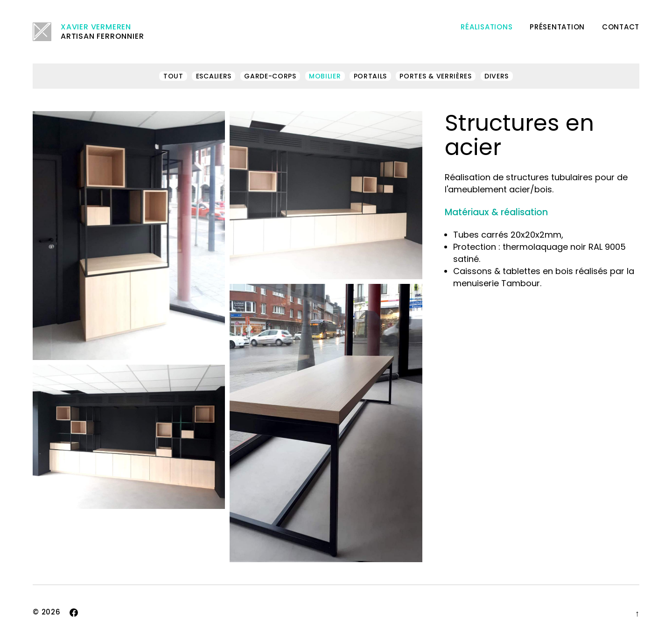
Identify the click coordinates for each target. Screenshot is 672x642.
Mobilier (325, 76)
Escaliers (214, 76)
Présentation (557, 27)
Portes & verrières (436, 76)
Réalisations (486, 27)
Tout (173, 76)
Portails (371, 76)
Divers (497, 76)
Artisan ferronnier (88, 32)
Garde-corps (270, 76)
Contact (621, 27)
